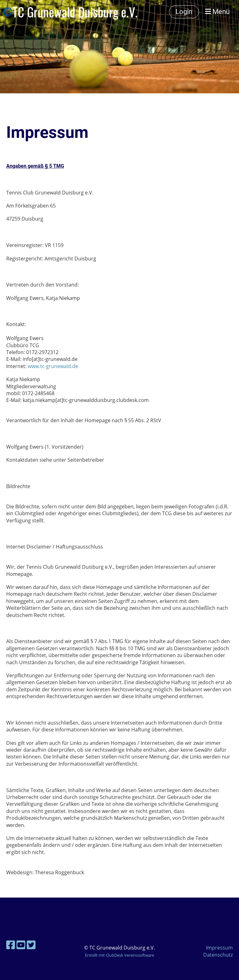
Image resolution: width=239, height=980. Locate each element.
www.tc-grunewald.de (53, 366)
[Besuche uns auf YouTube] (21, 945)
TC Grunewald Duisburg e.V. (75, 12)
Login (184, 12)
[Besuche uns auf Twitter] (31, 945)
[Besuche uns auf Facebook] (11, 945)
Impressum (219, 948)
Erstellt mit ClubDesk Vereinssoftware (119, 955)
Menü (217, 12)
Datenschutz (218, 955)
